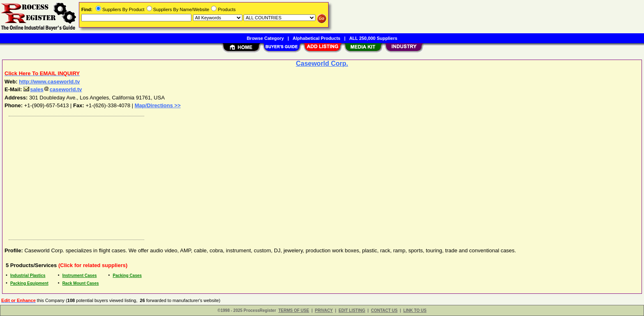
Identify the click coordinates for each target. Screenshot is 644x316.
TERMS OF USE (294, 310)
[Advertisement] (252, 176)
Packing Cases (127, 276)
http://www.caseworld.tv (49, 82)
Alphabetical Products (317, 38)
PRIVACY (324, 310)
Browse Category (265, 38)
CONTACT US (384, 310)
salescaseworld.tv (53, 89)
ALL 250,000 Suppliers (373, 38)
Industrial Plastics (28, 276)
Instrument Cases (80, 276)
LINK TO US (415, 310)
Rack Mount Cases (81, 283)
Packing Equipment (29, 283)
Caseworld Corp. (322, 63)
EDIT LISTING (352, 310)
